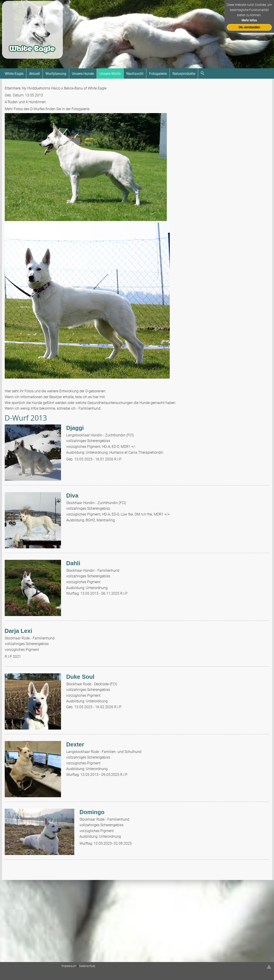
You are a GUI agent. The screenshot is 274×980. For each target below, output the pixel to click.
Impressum (69, 966)
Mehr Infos (249, 20)
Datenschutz (87, 966)
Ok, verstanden (249, 27)
